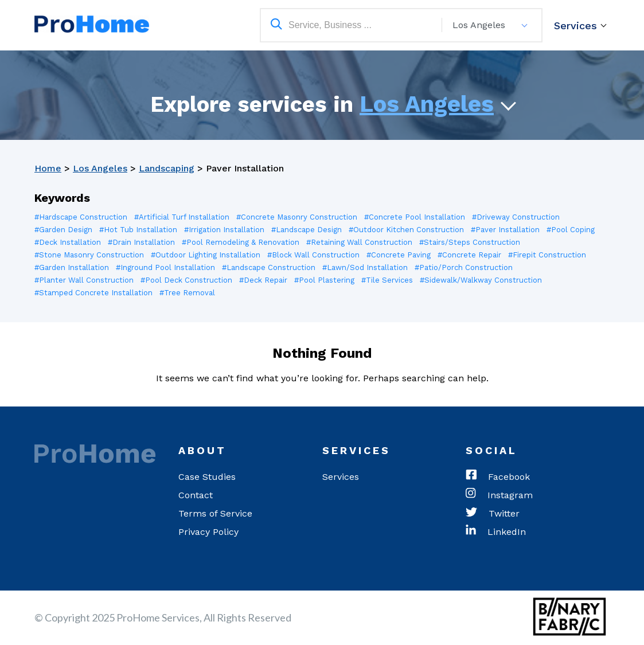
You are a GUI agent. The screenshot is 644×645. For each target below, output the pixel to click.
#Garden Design (63, 230)
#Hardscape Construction (81, 217)
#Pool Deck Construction (186, 280)
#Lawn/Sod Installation (365, 267)
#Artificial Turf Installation (182, 217)
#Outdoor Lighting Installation (206, 255)
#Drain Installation (141, 242)
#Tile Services (387, 280)
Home (48, 168)
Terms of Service (215, 513)
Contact (196, 495)
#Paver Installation (505, 230)
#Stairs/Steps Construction (470, 242)
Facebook (498, 477)
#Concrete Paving (399, 255)
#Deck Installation (68, 242)
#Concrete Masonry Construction (297, 217)
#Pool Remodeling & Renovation (241, 242)
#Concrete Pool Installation (415, 217)
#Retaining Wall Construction (359, 242)
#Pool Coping (571, 230)
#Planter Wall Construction (84, 280)
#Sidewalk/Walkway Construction (481, 280)
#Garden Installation (72, 267)
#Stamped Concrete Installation (93, 293)
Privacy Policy (208, 532)
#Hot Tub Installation (138, 230)
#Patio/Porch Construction (464, 267)
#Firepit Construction (547, 255)
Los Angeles (427, 104)
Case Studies (207, 477)
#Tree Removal (187, 293)
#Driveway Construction (516, 217)
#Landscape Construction (269, 267)
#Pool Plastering (324, 280)
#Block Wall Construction (313, 255)
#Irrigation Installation (224, 230)
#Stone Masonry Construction (89, 255)
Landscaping (167, 168)
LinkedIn (496, 532)
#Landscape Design (307, 230)
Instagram (499, 495)
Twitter (493, 514)
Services (575, 26)
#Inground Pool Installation (165, 267)
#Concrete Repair (469, 255)
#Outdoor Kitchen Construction (406, 230)
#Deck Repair (263, 280)
